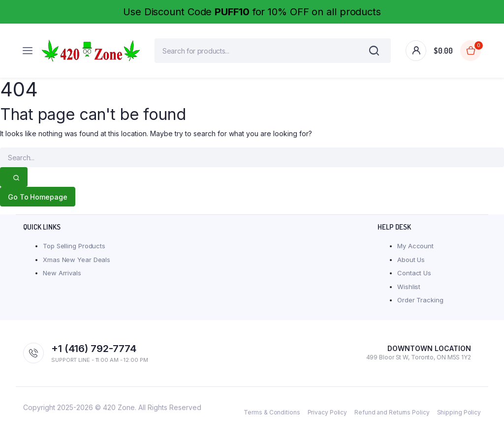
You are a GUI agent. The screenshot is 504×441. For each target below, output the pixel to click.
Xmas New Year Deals (77, 265)
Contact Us (414, 278)
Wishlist (409, 292)
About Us (411, 265)
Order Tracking (420, 305)
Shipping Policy (459, 417)
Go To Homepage (40, 202)
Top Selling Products (74, 251)
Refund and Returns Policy (392, 417)
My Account (415, 251)
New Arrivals (62, 278)
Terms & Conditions (272, 417)
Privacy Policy (328, 417)
